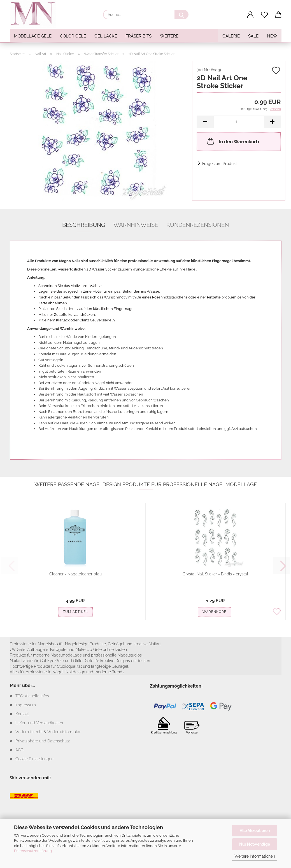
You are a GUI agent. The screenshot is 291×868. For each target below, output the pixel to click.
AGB (19, 750)
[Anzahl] (239, 122)
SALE (253, 36)
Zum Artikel (75, 612)
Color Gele (73, 36)
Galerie (231, 36)
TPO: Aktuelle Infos (32, 696)
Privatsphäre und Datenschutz (43, 741)
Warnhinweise (136, 225)
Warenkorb (215, 612)
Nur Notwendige (255, 844)
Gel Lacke (106, 36)
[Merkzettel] (264, 15)
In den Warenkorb (233, 141)
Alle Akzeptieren (255, 831)
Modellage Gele (33, 36)
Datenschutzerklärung (33, 851)
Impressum (26, 705)
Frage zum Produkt (220, 164)
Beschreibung (84, 225)
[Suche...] (181, 15)
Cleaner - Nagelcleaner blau (75, 574)
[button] (250, 15)
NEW (272, 36)
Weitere (169, 36)
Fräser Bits (138, 36)
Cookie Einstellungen (34, 759)
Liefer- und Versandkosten (39, 723)
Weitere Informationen (255, 856)
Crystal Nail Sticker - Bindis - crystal (215, 574)
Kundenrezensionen (198, 225)
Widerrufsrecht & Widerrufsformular (48, 732)
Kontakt (22, 714)
